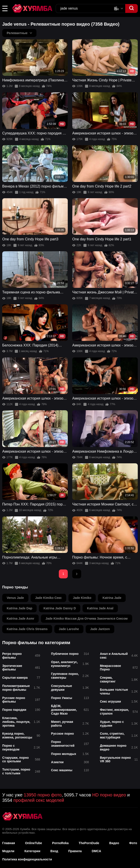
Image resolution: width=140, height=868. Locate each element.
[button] (5, 8)
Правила (75, 851)
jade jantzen (100, 629)
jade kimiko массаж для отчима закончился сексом (87, 619)
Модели (8, 851)
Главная (9, 843)
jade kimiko (82, 598)
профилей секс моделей (39, 800)
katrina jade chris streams (27, 629)
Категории (32, 851)
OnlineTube (34, 843)
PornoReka (60, 843)
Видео (114, 843)
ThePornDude (89, 843)
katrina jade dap (19, 608)
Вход (54, 851)
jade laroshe (69, 629)
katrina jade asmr (20, 619)
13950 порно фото (43, 795)
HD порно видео (109, 795)
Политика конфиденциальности (27, 859)
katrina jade (112, 598)
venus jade (15, 598)
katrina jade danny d (60, 608)
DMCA (96, 851)
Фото (133, 843)
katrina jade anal (100, 608)
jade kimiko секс (48, 598)
